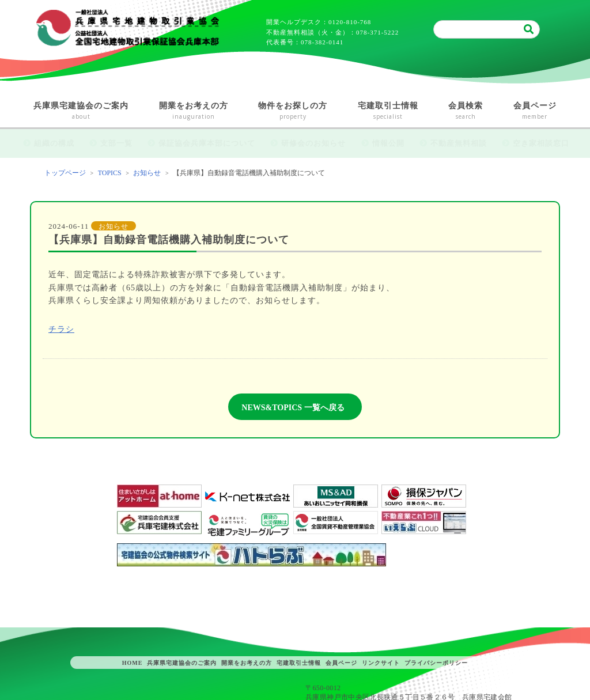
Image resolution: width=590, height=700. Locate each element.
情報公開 (388, 143)
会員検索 (466, 111)
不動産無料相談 (459, 143)
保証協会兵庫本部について (207, 143)
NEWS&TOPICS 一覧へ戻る (293, 408)
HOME (133, 663)
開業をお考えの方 (194, 111)
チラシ (61, 329)
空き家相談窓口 (541, 143)
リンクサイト (381, 663)
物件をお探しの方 (293, 111)
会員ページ (535, 111)
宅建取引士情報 (388, 111)
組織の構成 (54, 143)
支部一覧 (116, 143)
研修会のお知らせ (313, 143)
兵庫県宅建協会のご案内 (81, 111)
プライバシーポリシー (436, 663)
